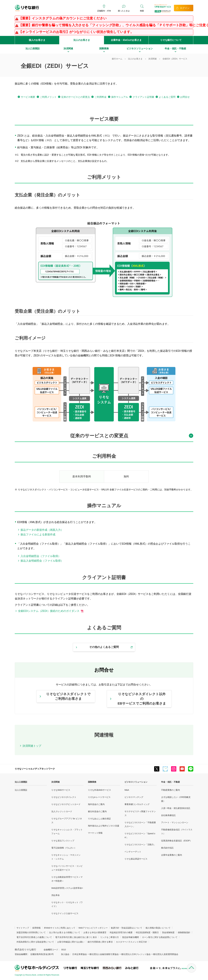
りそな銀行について (171, 40)
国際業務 (92, 782)
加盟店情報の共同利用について (31, 932)
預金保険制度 (168, 932)
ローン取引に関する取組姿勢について (160, 937)
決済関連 (55, 782)
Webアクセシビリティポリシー (93, 928)
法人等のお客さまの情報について (65, 932)
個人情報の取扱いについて (158, 928)
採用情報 (36, 928)
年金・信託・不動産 (171, 782)
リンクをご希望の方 (110, 937)
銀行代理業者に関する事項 (100, 942)
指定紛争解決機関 (130, 937)
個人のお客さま (37, 40)
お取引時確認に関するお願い (71, 942)
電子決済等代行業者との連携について (34, 937)
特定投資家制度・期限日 (147, 932)
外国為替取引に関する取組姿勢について (35, 942)
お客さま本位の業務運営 (95, 932)
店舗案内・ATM (104, 11)
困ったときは (124, 11)
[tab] (104, 437)
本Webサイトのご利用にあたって (60, 928)
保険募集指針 (184, 932)
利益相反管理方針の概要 (121, 932)
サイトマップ (23, 928)
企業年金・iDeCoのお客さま (126, 40)
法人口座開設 (21, 782)
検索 (142, 11)
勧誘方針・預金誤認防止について (127, 928)
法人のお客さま (82, 40)
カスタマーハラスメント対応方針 (132, 942)
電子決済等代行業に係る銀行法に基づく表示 (76, 937)
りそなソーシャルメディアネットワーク (35, 769)
